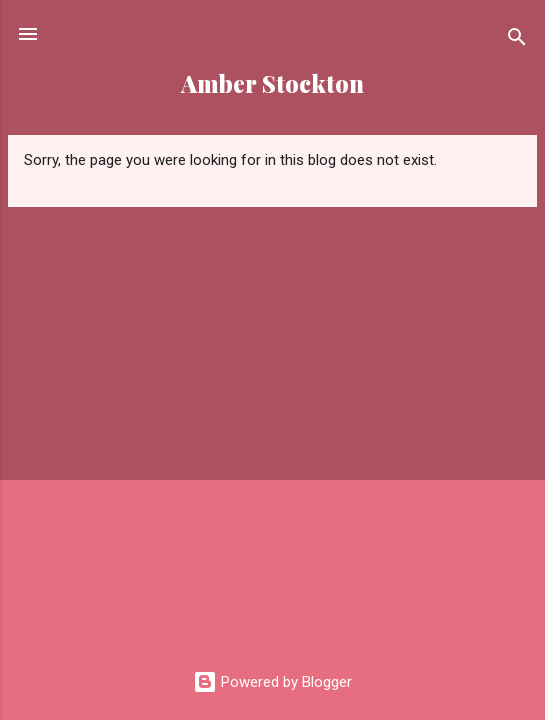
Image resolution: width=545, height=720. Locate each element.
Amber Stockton (272, 83)
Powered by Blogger (272, 682)
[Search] (517, 40)
